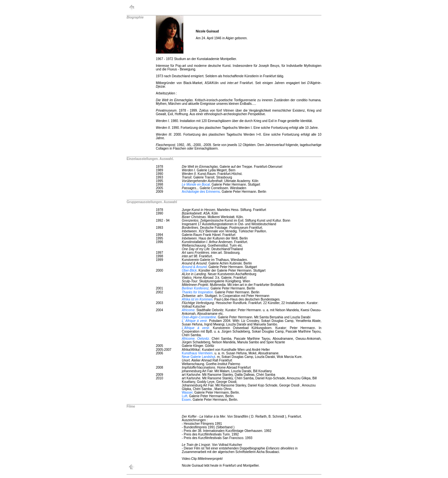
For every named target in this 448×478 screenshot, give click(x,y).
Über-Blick (189, 270)
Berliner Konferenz (195, 288)
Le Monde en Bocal (196, 184)
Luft (185, 396)
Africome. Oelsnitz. (196, 339)
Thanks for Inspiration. (198, 292)
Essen (186, 400)
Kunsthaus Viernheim (197, 353)
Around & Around (194, 267)
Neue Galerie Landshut (199, 357)
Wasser (187, 392)
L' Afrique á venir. (195, 321)
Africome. (189, 310)
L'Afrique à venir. (196, 328)
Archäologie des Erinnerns (201, 192)
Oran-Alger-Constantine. (199, 317)
